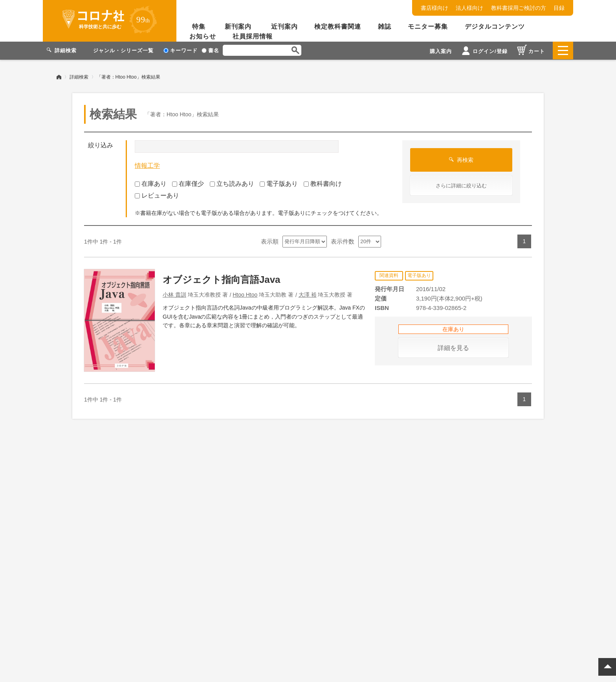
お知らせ (203, 36)
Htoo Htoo (245, 294)
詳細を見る (453, 347)
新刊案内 (238, 27)
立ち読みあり (232, 183)
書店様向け (434, 8)
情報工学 (147, 166)
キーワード (181, 50)
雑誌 (385, 27)
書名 (210, 50)
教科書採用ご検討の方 (519, 8)
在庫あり (151, 183)
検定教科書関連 (338, 27)
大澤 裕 (308, 294)
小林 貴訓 (174, 294)
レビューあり (157, 195)
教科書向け (323, 183)
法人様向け (469, 8)
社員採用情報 (253, 36)
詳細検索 (79, 77)
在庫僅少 (188, 183)
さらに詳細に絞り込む (461, 186)
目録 (559, 8)
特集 (199, 27)
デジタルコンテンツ (495, 27)
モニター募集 (428, 27)
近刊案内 (284, 27)
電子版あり (279, 183)
